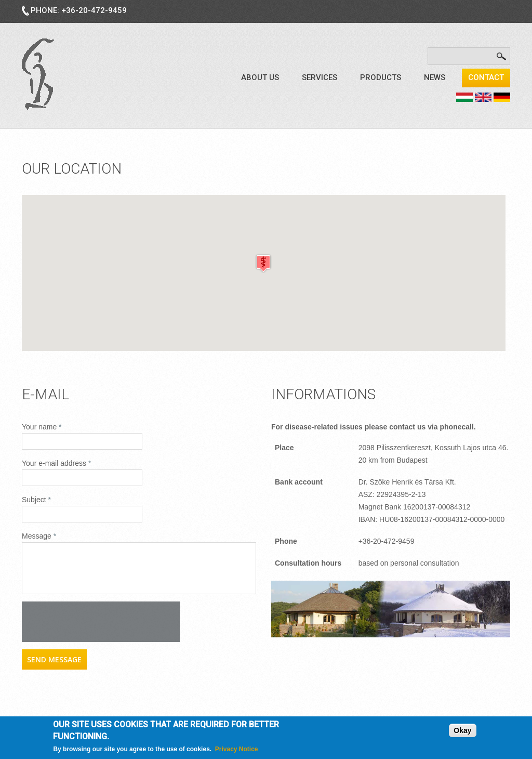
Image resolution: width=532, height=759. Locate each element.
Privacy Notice (237, 749)
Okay (462, 730)
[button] (263, 263)
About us (260, 77)
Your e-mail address (56, 463)
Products (381, 77)
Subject (36, 500)
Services (320, 77)
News (435, 77)
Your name (42, 427)
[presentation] (101, 622)
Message (39, 536)
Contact (486, 77)
